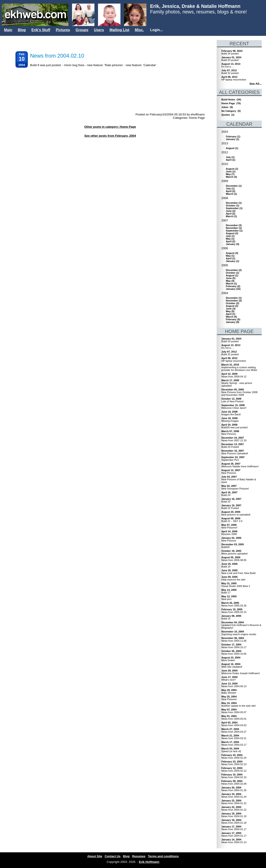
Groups (82, 30)
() (233, 136)
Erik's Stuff (41, 30)
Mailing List (119, 30)
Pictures (63, 30)
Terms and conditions (163, 856)
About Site (95, 856)
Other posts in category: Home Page (110, 127)
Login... (156, 30)
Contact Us (113, 856)
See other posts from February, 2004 (110, 136)
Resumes (139, 856)
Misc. (139, 30)
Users (99, 30)
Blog (22, 30)
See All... (256, 84)
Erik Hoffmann (149, 862)
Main (8, 30)
